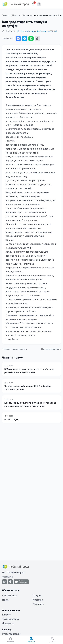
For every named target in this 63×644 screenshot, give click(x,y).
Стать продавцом (11, 634)
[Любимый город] (16, 4)
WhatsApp (38, 600)
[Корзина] (33, 4)
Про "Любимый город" (14, 572)
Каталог (6, 615)
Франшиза (7, 577)
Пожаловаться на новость (14, 349)
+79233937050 (10, 595)
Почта (5, 600)
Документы (8, 623)
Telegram (37, 595)
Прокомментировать (51, 349)
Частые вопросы (11, 619)
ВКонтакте (38, 604)
